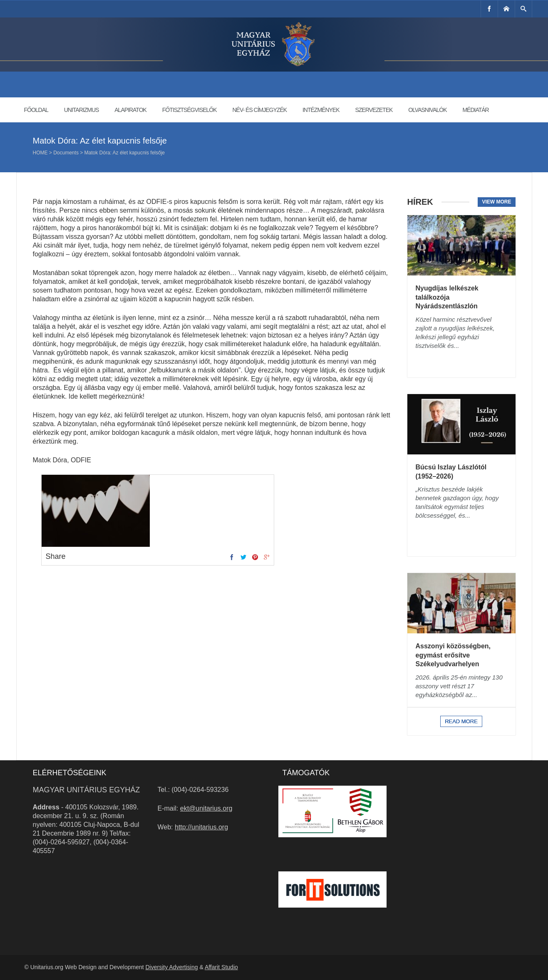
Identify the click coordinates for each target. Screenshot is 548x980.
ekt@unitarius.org (206, 808)
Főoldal (36, 110)
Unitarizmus (82, 110)
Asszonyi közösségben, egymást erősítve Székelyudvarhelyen (453, 655)
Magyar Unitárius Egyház (87, 790)
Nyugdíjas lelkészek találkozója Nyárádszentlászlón (447, 297)
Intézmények (321, 110)
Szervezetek (374, 110)
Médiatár (475, 110)
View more (496, 202)
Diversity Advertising (171, 967)
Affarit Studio (221, 967)
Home (40, 153)
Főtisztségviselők (190, 110)
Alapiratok (130, 110)
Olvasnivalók (427, 110)
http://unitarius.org (201, 827)
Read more (461, 721)
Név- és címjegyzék (259, 110)
